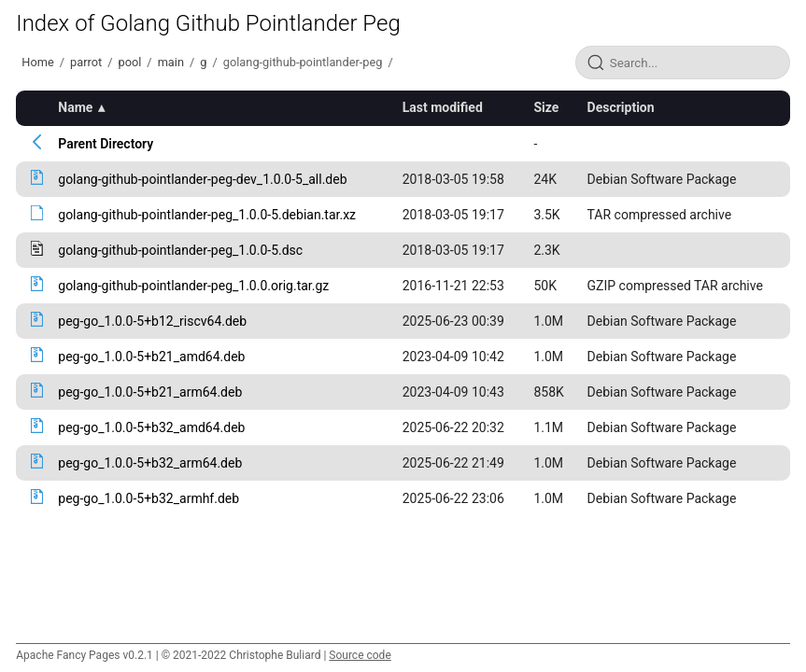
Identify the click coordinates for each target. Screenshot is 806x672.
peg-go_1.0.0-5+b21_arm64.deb (150, 392)
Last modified (443, 107)
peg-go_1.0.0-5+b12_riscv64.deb (152, 321)
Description (621, 107)
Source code (360, 655)
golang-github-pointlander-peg (303, 62)
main (171, 62)
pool (129, 62)
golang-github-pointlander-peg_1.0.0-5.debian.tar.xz (207, 215)
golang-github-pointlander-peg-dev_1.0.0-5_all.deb (202, 179)
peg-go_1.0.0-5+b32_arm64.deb (150, 463)
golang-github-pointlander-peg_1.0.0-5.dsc (180, 250)
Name (75, 107)
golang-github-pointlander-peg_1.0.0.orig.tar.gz (193, 286)
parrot (86, 62)
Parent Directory (106, 144)
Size (546, 107)
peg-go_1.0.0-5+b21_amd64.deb (151, 357)
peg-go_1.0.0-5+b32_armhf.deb (148, 498)
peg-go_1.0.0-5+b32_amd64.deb (151, 427)
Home (37, 62)
